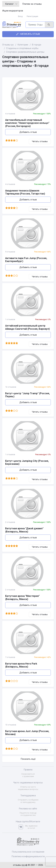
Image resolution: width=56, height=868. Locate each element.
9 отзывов (10, 252)
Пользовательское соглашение (28, 852)
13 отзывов (11, 725)
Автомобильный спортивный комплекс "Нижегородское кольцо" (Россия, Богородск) (27, 123)
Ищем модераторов (13, 11)
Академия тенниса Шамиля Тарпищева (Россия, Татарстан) (25, 192)
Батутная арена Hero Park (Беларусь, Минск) (21, 665)
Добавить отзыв (28, 132)
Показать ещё (28, 759)
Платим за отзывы (32, 4)
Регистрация (32, 16)
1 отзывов (10, 319)
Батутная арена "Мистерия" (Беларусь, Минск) (22, 597)
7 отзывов (10, 657)
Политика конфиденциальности (28, 856)
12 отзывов (11, 387)
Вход (20, 16)
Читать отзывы (40, 141)
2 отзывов (10, 522)
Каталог (11, 4)
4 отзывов (10, 114)
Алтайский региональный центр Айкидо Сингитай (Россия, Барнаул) (27, 327)
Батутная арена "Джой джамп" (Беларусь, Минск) (24, 530)
